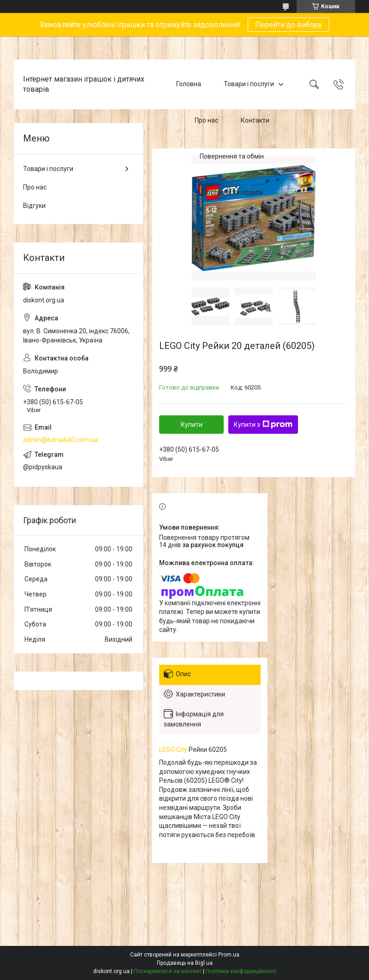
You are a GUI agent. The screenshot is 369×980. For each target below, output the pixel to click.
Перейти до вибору (289, 25)
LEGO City (173, 750)
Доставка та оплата (232, 193)
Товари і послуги (249, 84)
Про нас (206, 120)
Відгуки (34, 206)
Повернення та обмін (232, 156)
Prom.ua (229, 955)
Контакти (255, 120)
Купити (192, 425)
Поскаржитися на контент (168, 971)
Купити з (263, 425)
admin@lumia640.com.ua (60, 440)
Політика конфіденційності (241, 971)
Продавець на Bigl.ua (185, 963)
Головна (189, 84)
